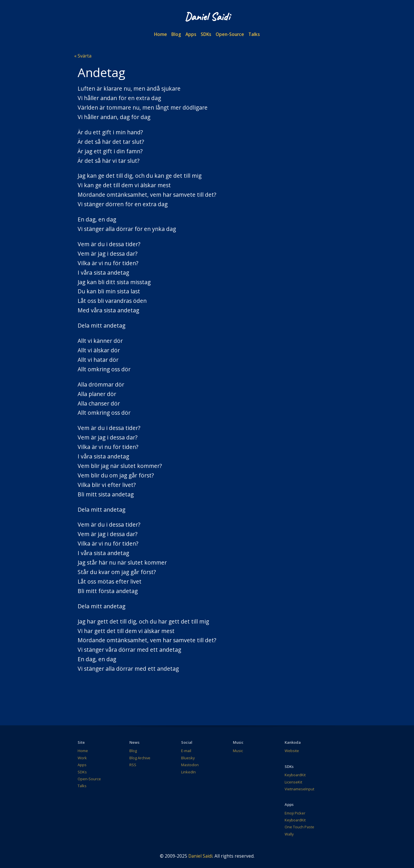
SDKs (206, 34)
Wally (289, 834)
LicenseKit (293, 782)
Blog (176, 34)
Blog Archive (140, 758)
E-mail (186, 751)
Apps (191, 34)
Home (161, 34)
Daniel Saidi (200, 856)
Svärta (84, 56)
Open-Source (230, 34)
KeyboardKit (295, 775)
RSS (133, 765)
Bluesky (188, 758)
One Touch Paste (299, 827)
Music (238, 751)
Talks (254, 34)
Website (292, 751)
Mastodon (190, 765)
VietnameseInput (299, 789)
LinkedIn (188, 772)
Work (82, 758)
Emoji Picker (295, 813)
